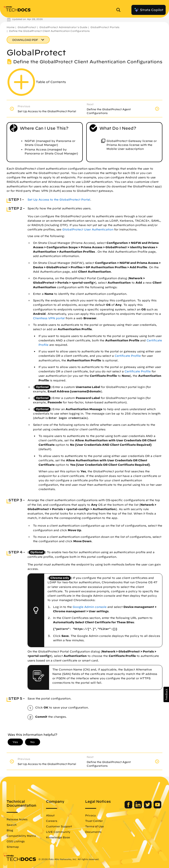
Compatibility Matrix (21, 836)
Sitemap (13, 847)
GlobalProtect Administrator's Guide (63, 27)
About (50, 815)
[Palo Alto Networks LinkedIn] (139, 807)
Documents (93, 832)
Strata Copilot (149, 10)
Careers (52, 821)
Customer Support (59, 826)
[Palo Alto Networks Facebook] (129, 807)
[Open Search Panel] (120, 10)
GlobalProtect (27, 27)
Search (12, 825)
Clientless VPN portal (49, 318)
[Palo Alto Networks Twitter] (148, 807)
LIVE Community (58, 832)
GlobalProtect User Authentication (88, 229)
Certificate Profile (128, 356)
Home (11, 27)
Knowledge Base (58, 837)
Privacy (91, 815)
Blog (10, 830)
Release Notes (17, 819)
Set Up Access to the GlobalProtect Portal (59, 200)
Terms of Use (95, 826)
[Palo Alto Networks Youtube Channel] (157, 807)
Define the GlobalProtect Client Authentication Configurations (49, 31)
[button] (166, 694)
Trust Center (94, 821)
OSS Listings (16, 841)
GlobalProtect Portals (105, 27)
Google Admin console (90, 607)
